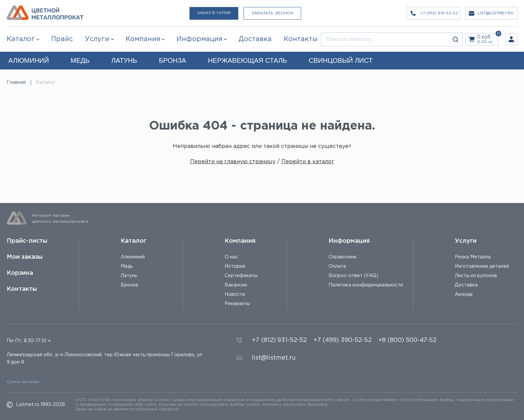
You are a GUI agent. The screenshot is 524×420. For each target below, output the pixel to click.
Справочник (343, 257)
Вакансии (236, 285)
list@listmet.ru (274, 358)
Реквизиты (237, 304)
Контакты (22, 289)
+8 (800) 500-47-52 (407, 340)
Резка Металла (473, 257)
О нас (231, 257)
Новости (235, 294)
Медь (127, 266)
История (235, 266)
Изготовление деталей (482, 266)
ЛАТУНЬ (124, 60)
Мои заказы (25, 257)
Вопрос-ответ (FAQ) (353, 276)
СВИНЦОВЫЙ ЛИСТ (341, 60)
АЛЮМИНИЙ (29, 60)
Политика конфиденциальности (366, 285)
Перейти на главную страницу (233, 162)
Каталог (21, 39)
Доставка (466, 285)
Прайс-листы (27, 241)
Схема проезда (23, 382)
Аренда (464, 294)
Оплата (337, 266)
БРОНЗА (172, 60)
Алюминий (133, 257)
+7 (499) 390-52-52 (343, 340)
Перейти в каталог (308, 162)
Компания (240, 241)
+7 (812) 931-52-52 (279, 340)
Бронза (129, 285)
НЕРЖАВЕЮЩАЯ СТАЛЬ (247, 60)
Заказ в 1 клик (214, 13)
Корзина (20, 273)
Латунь (129, 276)
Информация (349, 241)
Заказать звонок (272, 13)
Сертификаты (241, 276)
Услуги (466, 241)
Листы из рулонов (476, 276)
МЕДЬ (80, 60)
